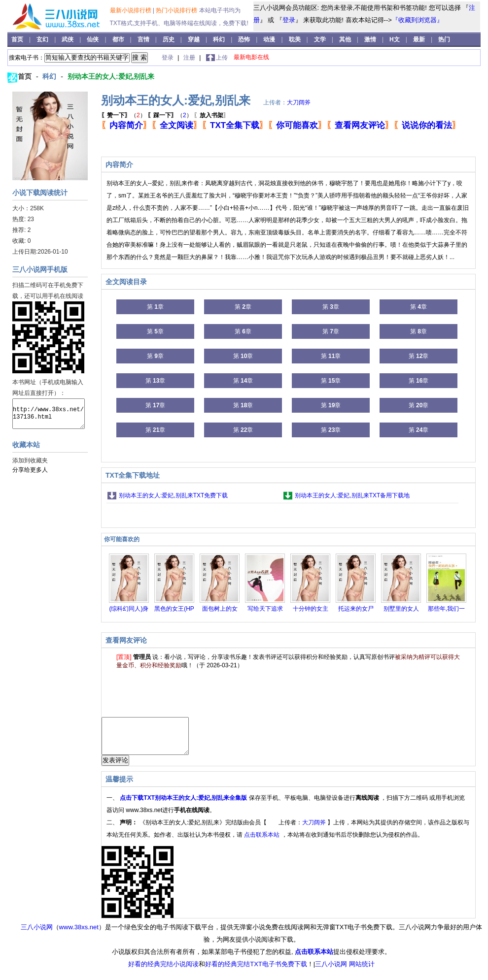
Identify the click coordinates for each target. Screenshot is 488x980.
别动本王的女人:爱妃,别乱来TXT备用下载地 (352, 495)
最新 (419, 39)
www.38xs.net (79, 934)
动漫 (270, 39)
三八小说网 (37, 934)
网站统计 (362, 971)
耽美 (296, 39)
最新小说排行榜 (131, 10)
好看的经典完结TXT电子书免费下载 (256, 971)
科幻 (220, 39)
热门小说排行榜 (177, 10)
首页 (18, 39)
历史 (169, 39)
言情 (144, 39)
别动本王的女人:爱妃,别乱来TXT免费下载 (173, 495)
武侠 (68, 39)
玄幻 (43, 39)
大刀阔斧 (299, 102)
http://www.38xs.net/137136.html (49, 414)
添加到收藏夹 (30, 460)
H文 (395, 39)
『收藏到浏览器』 (418, 20)
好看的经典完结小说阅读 (163, 971)
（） (123, 115)
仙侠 (93, 39)
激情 (371, 39)
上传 (222, 58)
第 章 (155, 307)
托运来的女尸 (356, 609)
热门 (444, 39)
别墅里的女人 (401, 609)
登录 (289, 20)
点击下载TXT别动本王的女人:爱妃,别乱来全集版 (184, 805)
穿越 (194, 39)
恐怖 (245, 39)
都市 (119, 39)
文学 (321, 39)
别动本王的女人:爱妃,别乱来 (111, 76)
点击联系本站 (262, 842)
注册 (190, 58)
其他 (346, 39)
